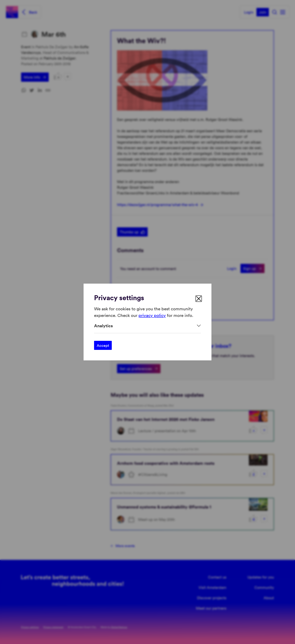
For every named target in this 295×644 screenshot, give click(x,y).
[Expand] (147, 326)
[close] (199, 299)
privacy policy (152, 315)
